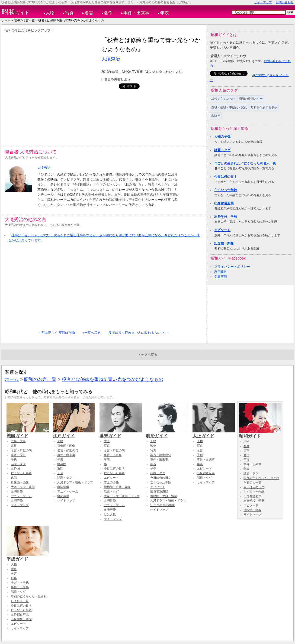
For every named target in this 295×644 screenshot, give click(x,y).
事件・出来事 (136, 13)
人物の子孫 (222, 137)
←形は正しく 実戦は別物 (57, 333)
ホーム (6, 20)
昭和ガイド (260, 433)
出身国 (15, 468)
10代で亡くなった (223, 99)
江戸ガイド (74, 433)
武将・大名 (18, 441)
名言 (89, 13)
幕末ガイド (121, 433)
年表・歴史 (18, 455)
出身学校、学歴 (226, 217)
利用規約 (221, 272)
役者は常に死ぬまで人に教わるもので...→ (139, 333)
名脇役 (216, 116)
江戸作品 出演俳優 (163, 505)
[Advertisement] (52, 86)
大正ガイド (214, 433)
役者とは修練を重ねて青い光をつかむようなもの (71, 20)
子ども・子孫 (20, 582)
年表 (165, 13)
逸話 (14, 478)
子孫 (14, 459)
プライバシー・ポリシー (232, 267)
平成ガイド (28, 556)
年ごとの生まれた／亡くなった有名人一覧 (245, 163)
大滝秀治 (111, 59)
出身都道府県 (224, 203)
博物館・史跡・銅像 (117, 487)
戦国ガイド (28, 433)
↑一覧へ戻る (92, 333)
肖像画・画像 (20, 482)
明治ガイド (167, 433)
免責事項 (221, 277)
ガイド (16, 12)
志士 (107, 441)
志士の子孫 (111, 482)
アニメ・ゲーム (21, 496)
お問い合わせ (285, 2)
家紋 (14, 446)
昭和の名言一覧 (24, 20)
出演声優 (17, 500)
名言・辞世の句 (21, 450)
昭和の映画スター (251, 99)
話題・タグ (222, 150)
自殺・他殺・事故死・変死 (229, 107)
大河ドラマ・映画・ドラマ (75, 482)
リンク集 (110, 514)
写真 (69, 13)
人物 (50, 13)
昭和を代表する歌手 (264, 107)
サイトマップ (263, 2)
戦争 (153, 446)
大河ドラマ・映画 (23, 487)
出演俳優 (17, 491)
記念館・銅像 (224, 243)
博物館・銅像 (252, 510)
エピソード (222, 230)
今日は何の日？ (226, 177)
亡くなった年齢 (226, 190)
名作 (108, 13)
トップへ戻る (147, 355)
